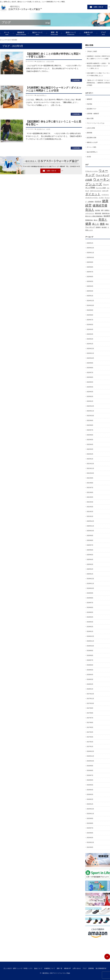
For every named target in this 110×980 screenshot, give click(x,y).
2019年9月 (90, 593)
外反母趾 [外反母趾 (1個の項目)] (98, 210)
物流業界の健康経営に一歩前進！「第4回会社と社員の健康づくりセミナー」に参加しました (98, 66)
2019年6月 (90, 607)
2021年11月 (90, 468)
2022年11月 (90, 411)
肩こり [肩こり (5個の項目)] (96, 224)
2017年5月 (90, 727)
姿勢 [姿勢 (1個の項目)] (102, 210)
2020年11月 (90, 526)
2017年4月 (90, 732)
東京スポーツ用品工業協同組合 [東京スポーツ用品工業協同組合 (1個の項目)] (94, 216)
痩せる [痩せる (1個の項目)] (96, 220)
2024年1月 (90, 344)
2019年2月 (90, 627)
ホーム (2, 40)
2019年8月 (90, 598)
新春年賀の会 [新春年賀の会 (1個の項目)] (106, 213)
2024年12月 (90, 301)
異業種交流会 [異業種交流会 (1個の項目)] (89, 220)
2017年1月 (90, 747)
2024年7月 (90, 320)
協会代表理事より (42, 95)
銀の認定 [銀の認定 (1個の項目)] (104, 227)
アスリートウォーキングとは (96, 123)
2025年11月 (90, 253)
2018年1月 (90, 689)
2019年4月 (90, 617)
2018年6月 (90, 665)
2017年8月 (90, 713)
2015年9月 (90, 818)
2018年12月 (90, 636)
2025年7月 (90, 272)
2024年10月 (90, 305)
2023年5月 (90, 382)
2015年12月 (90, 809)
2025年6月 (90, 277)
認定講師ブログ (41, 61)
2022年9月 (90, 420)
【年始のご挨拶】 (92, 51)
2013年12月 (90, 842)
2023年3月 (90, 392)
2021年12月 (90, 464)
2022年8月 (90, 425)
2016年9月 (90, 766)
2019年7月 (90, 603)
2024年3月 (90, 334)
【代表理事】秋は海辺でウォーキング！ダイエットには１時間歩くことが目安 (54, 89)
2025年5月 (90, 281)
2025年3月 (90, 291)
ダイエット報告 (91, 147)
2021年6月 (90, 492)
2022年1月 (90, 459)
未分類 (48, 129)
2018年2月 (90, 684)
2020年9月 (90, 536)
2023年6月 (90, 377)
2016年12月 (90, 751)
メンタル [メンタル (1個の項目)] (101, 198)
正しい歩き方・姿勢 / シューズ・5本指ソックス (7, 33)
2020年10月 (90, 531)
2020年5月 (90, 555)
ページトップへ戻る (107, 957)
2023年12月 (90, 349)
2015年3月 (90, 838)
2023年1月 (90, 401)
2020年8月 (90, 540)
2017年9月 (90, 708)
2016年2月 (90, 799)
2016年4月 (90, 790)
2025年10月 (90, 257)
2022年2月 (90, 454)
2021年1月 (90, 516)
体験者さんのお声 (92, 142)
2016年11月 (90, 756)
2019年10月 (90, 588)
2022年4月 (90, 444)
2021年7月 (90, 488)
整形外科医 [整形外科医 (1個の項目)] (98, 213)
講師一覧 (54, 33)
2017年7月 (90, 718)
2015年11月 (90, 814)
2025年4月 (90, 286)
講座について (71, 33)
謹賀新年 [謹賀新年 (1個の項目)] (98, 227)
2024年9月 (90, 310)
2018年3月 (90, 679)
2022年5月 (90, 440)
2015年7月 (90, 828)
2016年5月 (90, 785)
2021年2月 (90, 512)
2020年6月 (90, 550)
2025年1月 (90, 296)
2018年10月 (90, 646)
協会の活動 (90, 118)
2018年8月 (90, 655)
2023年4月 (90, 387)
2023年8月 (90, 368)
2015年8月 (90, 823)
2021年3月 (90, 507)
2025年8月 (90, 267)
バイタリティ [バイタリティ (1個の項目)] (105, 195)
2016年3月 (90, 794)
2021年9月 (90, 478)
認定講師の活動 (91, 138)
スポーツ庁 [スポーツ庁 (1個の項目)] (105, 191)
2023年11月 (90, 353)
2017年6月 (90, 723)
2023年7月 (90, 373)
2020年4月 (90, 560)
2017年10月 (90, 703)
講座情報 (89, 133)
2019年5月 (90, 612)
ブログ (103, 33)
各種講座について (50, 968)
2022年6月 (90, 435)
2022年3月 (90, 449)
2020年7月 (90, 545)
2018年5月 (90, 670)
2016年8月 (90, 770)
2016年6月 (90, 780)
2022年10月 (90, 416)
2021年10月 (90, 473)
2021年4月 (90, 502)
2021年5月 (90, 497)
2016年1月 (90, 804)
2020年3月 (90, 564)
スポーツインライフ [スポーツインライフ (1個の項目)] (96, 191)
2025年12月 (90, 248)
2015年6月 (90, 833)
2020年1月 (90, 574)
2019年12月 (90, 579)
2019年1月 (90, 631)
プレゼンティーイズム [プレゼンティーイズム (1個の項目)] (91, 198)
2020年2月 (90, 569)
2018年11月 (90, 641)
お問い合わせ (77, 968)
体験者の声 (88, 33)
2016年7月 (90, 775)
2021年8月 (90, 483)
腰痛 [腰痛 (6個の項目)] (102, 224)
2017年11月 (90, 699)
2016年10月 (90, 761)
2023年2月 (90, 397)
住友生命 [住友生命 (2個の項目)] (98, 202)
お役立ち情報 (50, 61)
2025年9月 (90, 262)
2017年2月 (90, 742)
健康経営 (21, 33)
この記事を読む (76, 80)
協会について (38, 33)
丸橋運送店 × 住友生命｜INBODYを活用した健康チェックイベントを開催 (98, 57)
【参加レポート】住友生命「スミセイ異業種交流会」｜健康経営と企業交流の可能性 (98, 83)
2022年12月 (90, 406)
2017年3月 (90, 737)
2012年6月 (90, 847)
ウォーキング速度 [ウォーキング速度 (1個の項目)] (101, 188)
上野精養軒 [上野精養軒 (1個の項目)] (91, 202)
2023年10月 (90, 358)
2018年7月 (90, 660)
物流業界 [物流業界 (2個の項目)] (107, 216)
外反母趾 (89, 104)
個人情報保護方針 (101, 968)
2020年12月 (90, 521)
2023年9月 (90, 363)
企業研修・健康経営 (93, 114)
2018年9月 (90, 651)
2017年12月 (90, 694)
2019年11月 (90, 583)
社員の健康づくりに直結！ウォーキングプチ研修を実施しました (98, 74)
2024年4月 (90, 329)
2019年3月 (90, 622)
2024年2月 (90, 339)
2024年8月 (90, 315)
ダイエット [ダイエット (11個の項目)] (93, 194)
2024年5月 (90, 325)
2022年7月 (90, 430)
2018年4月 (90, 675)
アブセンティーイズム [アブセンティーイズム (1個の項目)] (91, 171)
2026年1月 (90, 243)
